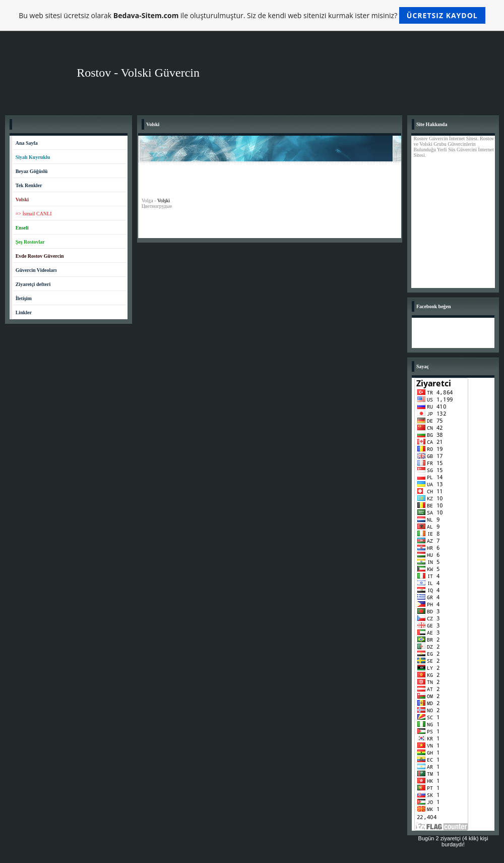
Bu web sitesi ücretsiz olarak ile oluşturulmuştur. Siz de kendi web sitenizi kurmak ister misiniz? (252, 15)
